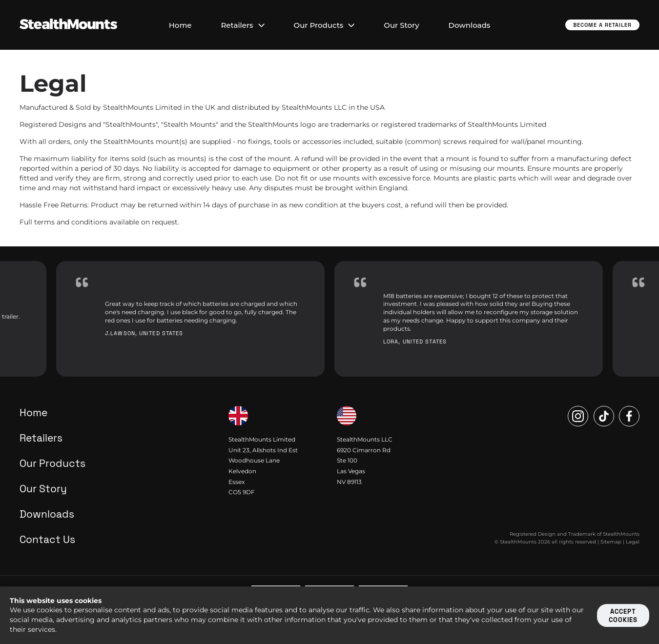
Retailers (242, 25)
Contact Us (47, 539)
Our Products (324, 25)
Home (180, 25)
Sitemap (611, 542)
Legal (633, 542)
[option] (190, 319)
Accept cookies (623, 616)
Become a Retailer (602, 25)
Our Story (401, 25)
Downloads (470, 25)
